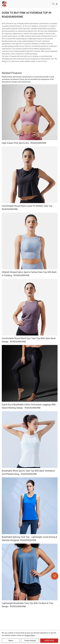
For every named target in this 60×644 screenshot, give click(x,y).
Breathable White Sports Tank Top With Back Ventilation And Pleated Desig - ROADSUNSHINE (28, 472)
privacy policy (30, 635)
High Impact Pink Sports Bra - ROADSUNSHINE (24, 143)
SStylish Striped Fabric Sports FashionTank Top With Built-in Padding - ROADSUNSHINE (29, 274)
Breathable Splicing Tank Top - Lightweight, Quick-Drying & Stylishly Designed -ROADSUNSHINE (29, 539)
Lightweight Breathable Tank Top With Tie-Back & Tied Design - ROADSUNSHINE (27, 605)
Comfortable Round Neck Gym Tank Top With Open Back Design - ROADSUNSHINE (29, 340)
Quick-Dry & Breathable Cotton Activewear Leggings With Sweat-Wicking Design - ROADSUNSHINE (29, 406)
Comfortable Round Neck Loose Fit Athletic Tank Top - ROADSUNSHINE (28, 208)
